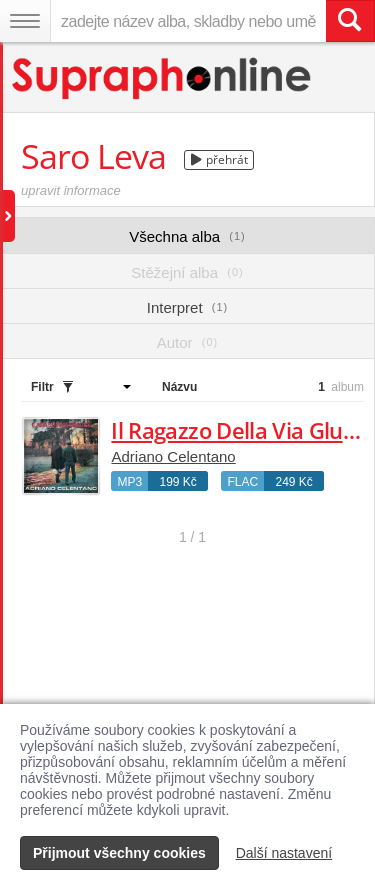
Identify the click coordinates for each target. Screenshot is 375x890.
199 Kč (177, 482)
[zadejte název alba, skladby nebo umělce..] (188, 21)
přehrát (219, 159)
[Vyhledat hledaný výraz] (350, 21)
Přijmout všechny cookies (119, 853)
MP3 (129, 482)
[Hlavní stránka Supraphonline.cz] (162, 78)
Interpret (187, 307)
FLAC (242, 482)
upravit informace (71, 190)
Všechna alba (187, 236)
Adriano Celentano (173, 456)
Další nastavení (284, 853)
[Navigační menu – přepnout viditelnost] (25, 21)
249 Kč (293, 482)
